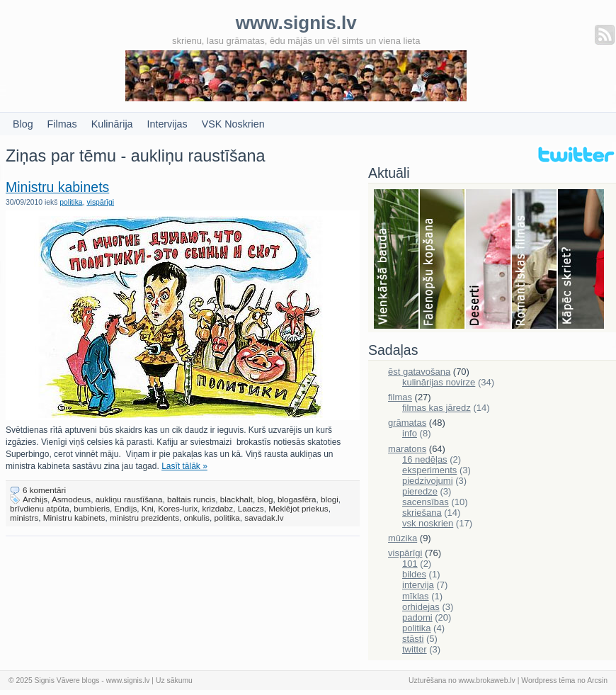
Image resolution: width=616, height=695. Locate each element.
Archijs (35, 499)
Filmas (62, 124)
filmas (400, 397)
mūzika (403, 538)
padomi (417, 617)
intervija (418, 585)
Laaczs (251, 508)
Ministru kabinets (57, 187)
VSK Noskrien (233, 124)
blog (265, 499)
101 (410, 564)
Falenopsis (443, 260)
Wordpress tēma (548, 680)
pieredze (420, 491)
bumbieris (92, 508)
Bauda (397, 260)
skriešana (422, 513)
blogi (330, 499)
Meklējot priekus (298, 508)
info (410, 433)
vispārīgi (100, 202)
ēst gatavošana (419, 372)
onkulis (197, 518)
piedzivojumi (428, 481)
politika (71, 202)
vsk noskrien (428, 523)
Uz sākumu (174, 680)
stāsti (413, 639)
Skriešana (581, 260)
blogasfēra (297, 499)
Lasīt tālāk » (184, 466)
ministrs (24, 518)
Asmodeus (71, 499)
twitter (415, 649)
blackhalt (236, 499)
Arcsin (597, 680)
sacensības (426, 502)
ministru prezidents (144, 518)
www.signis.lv (128, 680)
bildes (414, 574)
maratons (407, 449)
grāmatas (407, 423)
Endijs (126, 508)
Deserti (489, 260)
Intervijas (167, 124)
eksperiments (429, 470)
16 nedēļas (425, 459)
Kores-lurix (178, 508)
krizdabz (218, 508)
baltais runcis (191, 499)
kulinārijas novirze (439, 382)
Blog (23, 124)
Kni (148, 508)
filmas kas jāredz (437, 408)
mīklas (416, 596)
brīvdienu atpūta (40, 508)
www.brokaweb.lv (487, 680)
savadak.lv (264, 518)
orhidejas (421, 607)
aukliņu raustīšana (129, 499)
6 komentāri (44, 490)
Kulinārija (112, 124)
